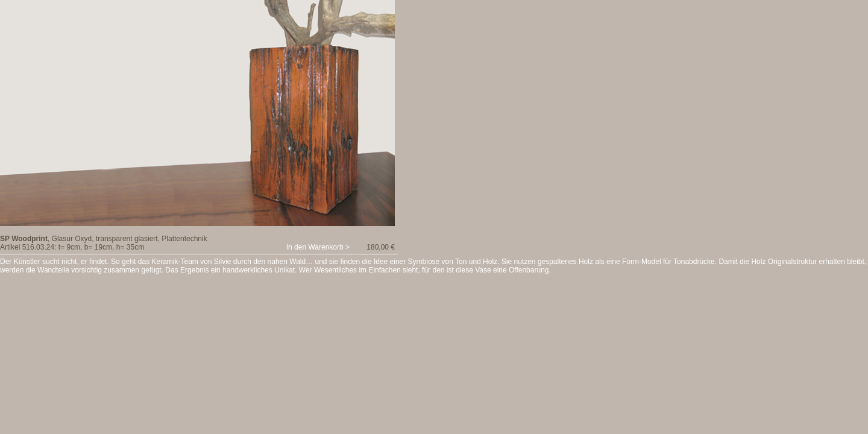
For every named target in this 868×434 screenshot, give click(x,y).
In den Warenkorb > (318, 247)
